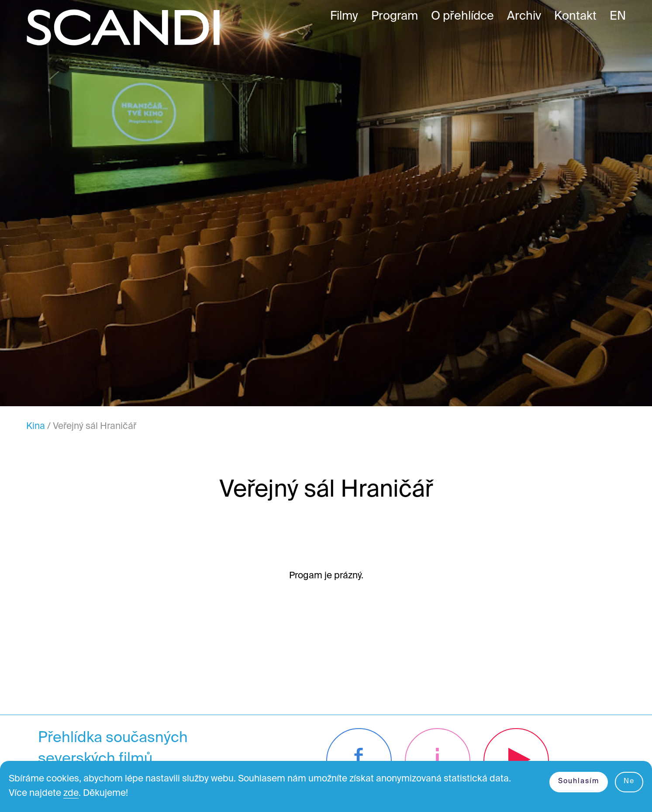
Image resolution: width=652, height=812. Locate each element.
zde (71, 793)
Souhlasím (579, 781)
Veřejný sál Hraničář (95, 427)
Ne (629, 781)
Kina (36, 427)
